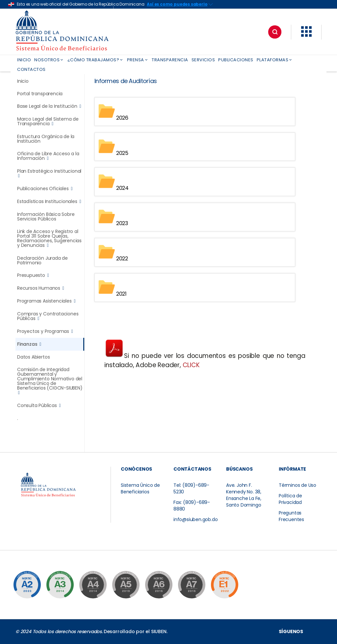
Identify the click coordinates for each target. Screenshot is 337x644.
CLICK (191, 365)
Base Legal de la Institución (49, 106)
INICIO (24, 60)
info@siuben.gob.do (196, 519)
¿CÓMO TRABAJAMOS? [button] (96, 60)
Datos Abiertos (33, 357)
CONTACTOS (31, 69)
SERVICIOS (203, 60)
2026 (122, 118)
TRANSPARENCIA (170, 60)
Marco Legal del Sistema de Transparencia (48, 121)
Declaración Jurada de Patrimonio (42, 260)
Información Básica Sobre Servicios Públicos (46, 217)
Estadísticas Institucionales (49, 202)
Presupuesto (33, 275)
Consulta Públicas (39, 406)
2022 (122, 259)
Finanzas (29, 344)
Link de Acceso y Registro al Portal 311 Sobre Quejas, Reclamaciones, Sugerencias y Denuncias (49, 238)
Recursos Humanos (41, 288)
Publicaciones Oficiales (45, 189)
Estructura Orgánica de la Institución (46, 139)
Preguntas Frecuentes (291, 516)
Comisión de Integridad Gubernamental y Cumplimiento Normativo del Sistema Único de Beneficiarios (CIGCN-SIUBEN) (50, 381)
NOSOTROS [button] (49, 60)
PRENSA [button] (138, 60)
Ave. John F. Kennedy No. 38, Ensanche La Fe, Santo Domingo (244, 495)
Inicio (23, 81)
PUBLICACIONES (236, 60)
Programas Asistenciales (46, 301)
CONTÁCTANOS (192, 469)
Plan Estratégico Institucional (49, 174)
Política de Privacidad (290, 499)
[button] (306, 35)
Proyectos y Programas (45, 331)
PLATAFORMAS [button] (275, 60)
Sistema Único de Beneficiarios (140, 488)
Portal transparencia (40, 94)
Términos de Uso (298, 485)
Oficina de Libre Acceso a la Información (48, 156)
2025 (122, 153)
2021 (121, 294)
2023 (122, 223)
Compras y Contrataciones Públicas (48, 316)
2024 (122, 188)
